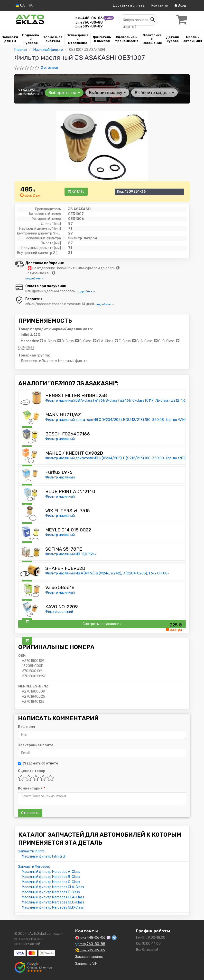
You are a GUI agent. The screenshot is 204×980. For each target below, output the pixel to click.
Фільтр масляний (59, 612)
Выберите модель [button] (154, 93)
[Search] (152, 20)
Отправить (30, 813)
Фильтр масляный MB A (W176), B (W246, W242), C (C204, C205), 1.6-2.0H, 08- (107, 573)
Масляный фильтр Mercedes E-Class (51, 892)
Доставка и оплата (129, 5)
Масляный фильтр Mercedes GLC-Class (53, 902)
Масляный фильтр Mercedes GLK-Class (53, 907)
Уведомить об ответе (38, 763)
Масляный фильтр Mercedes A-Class (51, 872)
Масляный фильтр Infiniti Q (43, 856)
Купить (76, 192)
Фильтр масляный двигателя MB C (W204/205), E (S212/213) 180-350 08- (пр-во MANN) (117, 420)
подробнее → (35, 279)
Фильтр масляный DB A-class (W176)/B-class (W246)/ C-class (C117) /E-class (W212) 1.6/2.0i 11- (122, 401)
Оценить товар (32, 771)
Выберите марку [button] (107, 93)
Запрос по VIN (86, 964)
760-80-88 (89, 22)
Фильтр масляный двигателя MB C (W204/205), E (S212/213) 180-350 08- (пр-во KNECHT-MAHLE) (124, 458)
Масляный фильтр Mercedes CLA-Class (53, 887)
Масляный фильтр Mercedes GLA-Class (53, 897)
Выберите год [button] (64, 93)
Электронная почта (36, 745)
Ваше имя (27, 727)
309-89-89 (89, 26)
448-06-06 (89, 18)
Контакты (160, 5)
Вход (180, 5)
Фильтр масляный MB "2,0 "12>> (71, 554)
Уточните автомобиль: (29, 92)
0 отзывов (50, 68)
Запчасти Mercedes (34, 867)
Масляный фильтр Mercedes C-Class (51, 882)
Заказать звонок (89, 957)
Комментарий (31, 788)
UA (20, 5)
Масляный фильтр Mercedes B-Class (51, 877)
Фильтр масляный (60, 439)
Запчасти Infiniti (31, 851)
